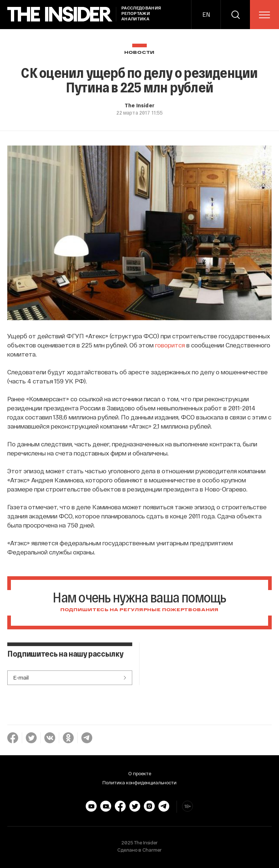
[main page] (60, 14)
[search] (235, 15)
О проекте (140, 773)
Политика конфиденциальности (139, 783)
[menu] (264, 15)
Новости (139, 53)
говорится (170, 345)
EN (206, 14)
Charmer (152, 850)
